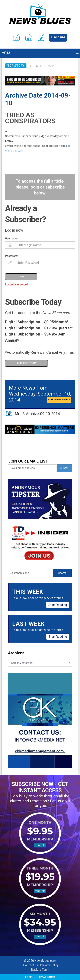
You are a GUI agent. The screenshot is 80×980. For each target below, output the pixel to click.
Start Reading (58, 605)
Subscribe (58, 38)
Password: (12, 256)
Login (29, 977)
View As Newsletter (59, 400)
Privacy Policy (49, 965)
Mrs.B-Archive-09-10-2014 (37, 414)
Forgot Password (17, 284)
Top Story (16, 66)
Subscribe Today (26, 363)
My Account (47, 977)
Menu (6, 53)
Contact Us (31, 965)
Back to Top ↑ (40, 970)
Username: (12, 238)
